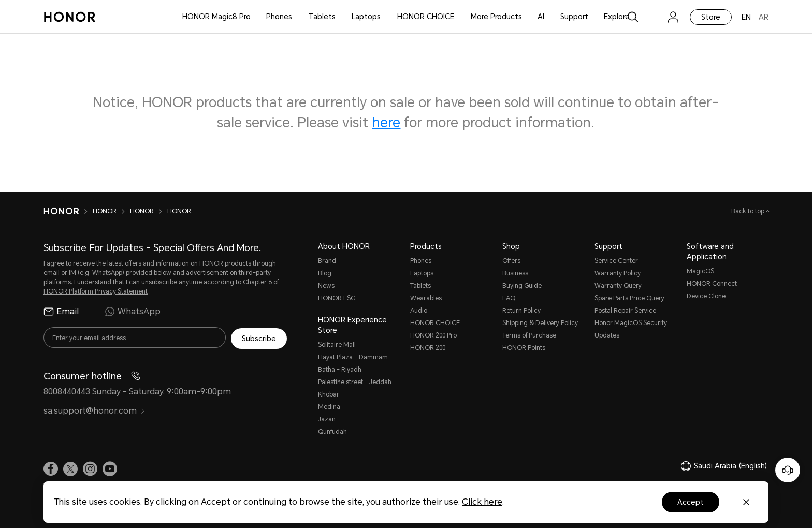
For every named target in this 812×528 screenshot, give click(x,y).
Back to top (749, 211)
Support (574, 17)
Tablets (322, 17)
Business (515, 273)
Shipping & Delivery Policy (540, 323)
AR (764, 17)
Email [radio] (61, 312)
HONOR (105, 211)
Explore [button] (617, 17)
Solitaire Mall (337, 345)
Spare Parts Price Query (629, 298)
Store (711, 17)
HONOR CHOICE (426, 17)
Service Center (616, 261)
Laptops (366, 17)
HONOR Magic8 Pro (216, 17)
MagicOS (700, 271)
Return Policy (521, 311)
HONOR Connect (712, 284)
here (386, 123)
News (326, 286)
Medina (329, 407)
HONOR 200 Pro (433, 335)
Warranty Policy (618, 273)
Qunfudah (332, 432)
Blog (325, 273)
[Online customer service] (788, 470)
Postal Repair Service (625, 311)
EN (746, 17)
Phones (279, 17)
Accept (691, 502)
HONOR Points (524, 348)
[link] (653, 17)
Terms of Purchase (529, 335)
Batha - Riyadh (340, 370)
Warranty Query (618, 286)
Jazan (327, 419)
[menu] (673, 17)
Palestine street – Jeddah (355, 382)
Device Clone (706, 296)
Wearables (426, 298)
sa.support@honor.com (94, 410)
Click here (482, 502)
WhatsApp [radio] (133, 312)
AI (541, 17)
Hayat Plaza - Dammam (353, 357)
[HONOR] (61, 211)
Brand (327, 261)
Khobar (329, 394)
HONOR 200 (428, 348)
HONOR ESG (337, 298)
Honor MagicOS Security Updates (631, 329)
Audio (419, 311)
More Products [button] (496, 17)
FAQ (509, 298)
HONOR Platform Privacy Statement (96, 291)
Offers (511, 261)
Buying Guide (522, 286)
